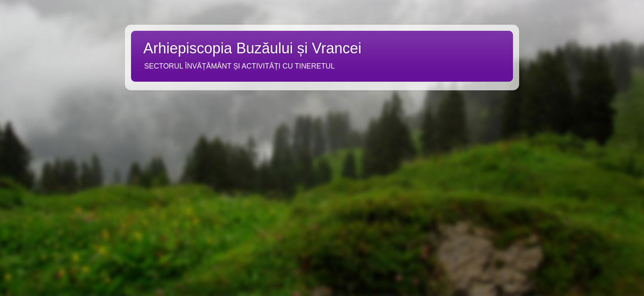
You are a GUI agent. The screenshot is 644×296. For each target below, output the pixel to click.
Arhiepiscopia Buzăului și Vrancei (252, 48)
